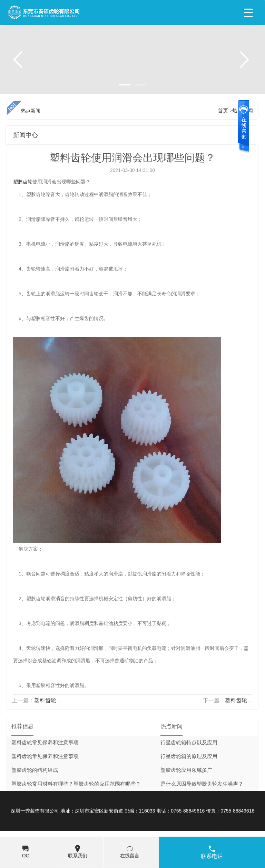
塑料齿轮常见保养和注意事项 (45, 743)
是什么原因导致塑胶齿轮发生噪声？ (202, 784)
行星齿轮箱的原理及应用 (189, 756)
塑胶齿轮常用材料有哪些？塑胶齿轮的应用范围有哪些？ (76, 784)
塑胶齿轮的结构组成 (35, 770)
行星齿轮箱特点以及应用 (189, 743)
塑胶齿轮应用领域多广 (186, 770)
